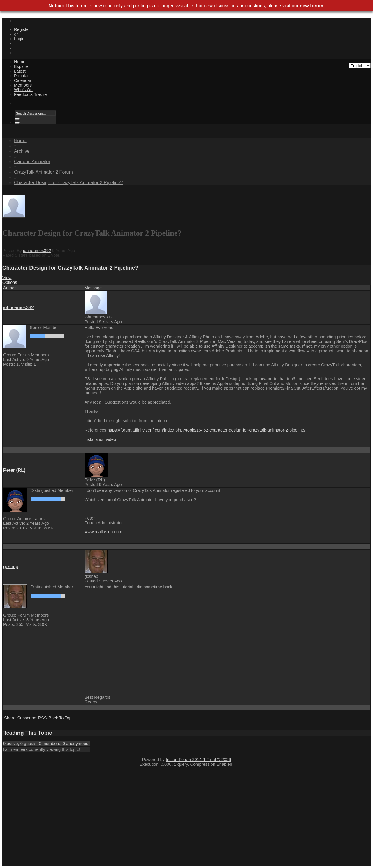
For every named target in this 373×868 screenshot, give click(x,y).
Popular (21, 76)
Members (23, 85)
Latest (20, 71)
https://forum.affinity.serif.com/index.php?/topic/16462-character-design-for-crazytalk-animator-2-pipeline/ (206, 430)
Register (22, 29)
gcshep (11, 567)
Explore (21, 66)
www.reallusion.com (103, 532)
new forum (312, 6)
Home (20, 62)
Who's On (23, 90)
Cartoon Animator (32, 162)
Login (19, 39)
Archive (22, 151)
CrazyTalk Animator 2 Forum (43, 172)
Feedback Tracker (31, 94)
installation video (100, 439)
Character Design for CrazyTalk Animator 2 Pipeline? (68, 183)
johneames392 (37, 251)
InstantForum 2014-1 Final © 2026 (198, 760)
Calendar (23, 80)
